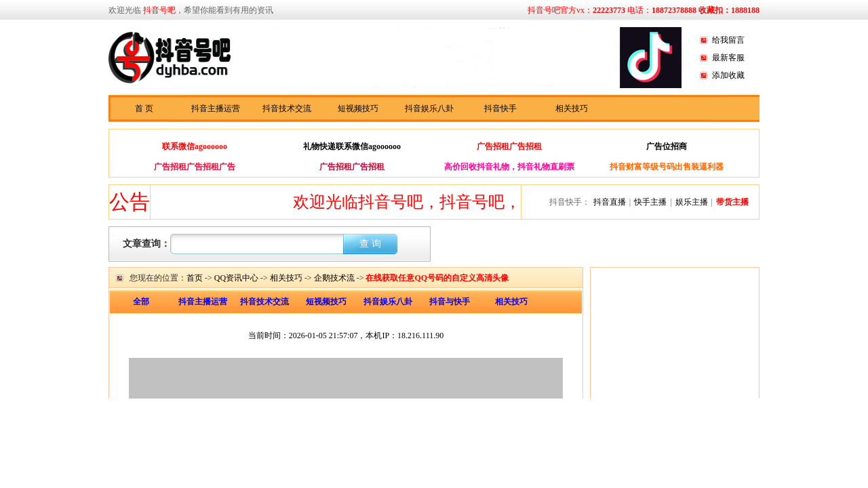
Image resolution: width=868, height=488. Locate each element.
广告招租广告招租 (509, 146)
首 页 (144, 108)
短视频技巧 (358, 108)
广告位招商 (667, 146)
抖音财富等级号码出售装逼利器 (667, 167)
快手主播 (650, 202)
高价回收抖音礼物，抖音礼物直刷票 (509, 167)
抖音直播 (610, 202)
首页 (195, 278)
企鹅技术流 (334, 278)
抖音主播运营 (216, 108)
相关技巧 (572, 108)
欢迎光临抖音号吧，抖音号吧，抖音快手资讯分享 (475, 202)
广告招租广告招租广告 (195, 167)
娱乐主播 (692, 202)
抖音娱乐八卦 (429, 108)
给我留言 (728, 40)
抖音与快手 (450, 302)
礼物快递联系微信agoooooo (352, 146)
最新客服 (728, 58)
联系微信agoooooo (195, 146)
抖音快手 (500, 108)
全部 (141, 302)
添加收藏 (728, 75)
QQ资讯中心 (236, 278)
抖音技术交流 (287, 108)
